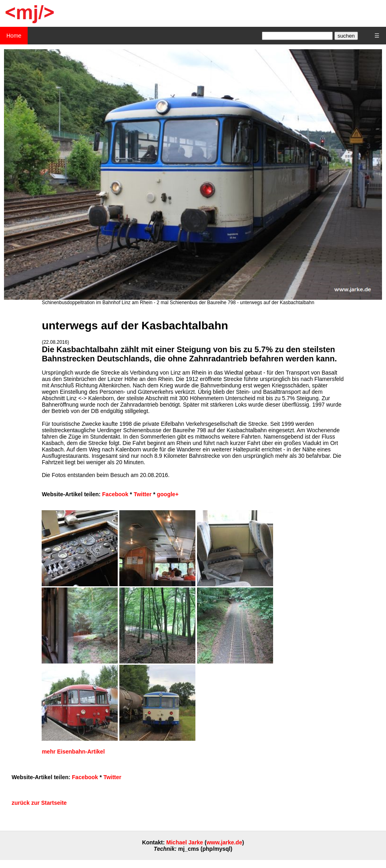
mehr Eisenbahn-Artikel (73, 752)
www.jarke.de (224, 842)
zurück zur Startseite (39, 803)
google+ (168, 494)
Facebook (115, 494)
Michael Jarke (185, 842)
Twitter (143, 494)
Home (14, 36)
